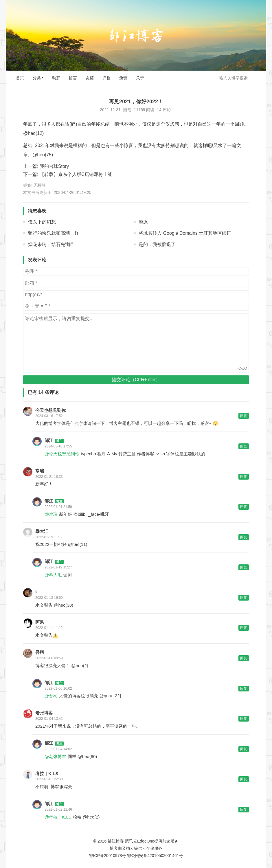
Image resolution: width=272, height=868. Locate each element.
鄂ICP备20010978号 (108, 856)
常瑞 (40, 471)
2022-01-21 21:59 (58, 507)
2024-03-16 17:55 (58, 446)
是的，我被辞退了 (157, 244)
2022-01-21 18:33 (49, 477)
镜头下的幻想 (42, 222)
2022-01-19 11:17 (49, 537)
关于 (140, 78)
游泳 (143, 222)
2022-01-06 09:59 (49, 658)
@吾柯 (51, 696)
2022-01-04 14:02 (58, 749)
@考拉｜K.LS (58, 817)
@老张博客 (55, 756)
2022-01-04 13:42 (49, 719)
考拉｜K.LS (47, 774)
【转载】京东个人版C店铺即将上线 (76, 174)
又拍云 (128, 848)
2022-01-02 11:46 (58, 810)
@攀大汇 (53, 575)
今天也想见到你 (50, 410)
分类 (37, 78)
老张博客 (44, 713)
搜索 (257, 78)
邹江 (49, 440)
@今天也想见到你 (62, 454)
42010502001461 (163, 856)
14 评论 (164, 110)
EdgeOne (146, 841)
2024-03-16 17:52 (49, 416)
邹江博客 (116, 841)
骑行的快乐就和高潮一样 (54, 233)
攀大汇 (42, 531)
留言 (73, 78)
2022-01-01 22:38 (49, 779)
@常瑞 (51, 514)
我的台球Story (54, 166)
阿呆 (40, 622)
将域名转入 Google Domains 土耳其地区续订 (185, 233)
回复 (244, 416)
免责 (123, 78)
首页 (20, 78)
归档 (106, 78)
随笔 (127, 110)
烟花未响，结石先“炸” (50, 244)
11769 (140, 110)
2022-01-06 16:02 (58, 689)
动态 (56, 78)
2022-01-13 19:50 (49, 598)
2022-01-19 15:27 (58, 567)
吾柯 (40, 652)
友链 (90, 78)
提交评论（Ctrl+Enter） (136, 380)
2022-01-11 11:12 (49, 628)
